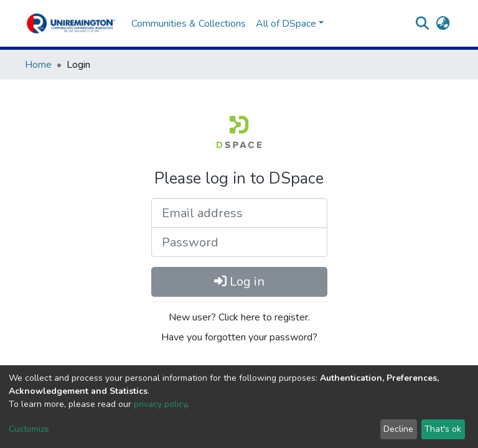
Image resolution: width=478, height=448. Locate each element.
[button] (443, 24)
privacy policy (160, 404)
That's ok (443, 429)
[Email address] (239, 213)
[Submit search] (422, 24)
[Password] (239, 242)
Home (38, 65)
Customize (29, 429)
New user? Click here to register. (239, 317)
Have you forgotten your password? (239, 337)
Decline (398, 429)
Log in (239, 282)
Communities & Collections (189, 24)
